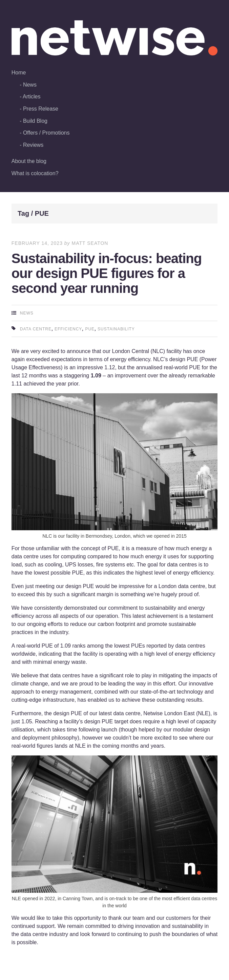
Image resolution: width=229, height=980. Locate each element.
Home (19, 73)
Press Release (41, 109)
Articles (32, 97)
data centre (36, 329)
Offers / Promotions (46, 133)
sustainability (116, 329)
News (30, 85)
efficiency (68, 329)
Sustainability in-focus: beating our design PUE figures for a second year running (107, 273)
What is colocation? (35, 173)
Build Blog (35, 121)
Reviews (33, 145)
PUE (90, 329)
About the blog (29, 161)
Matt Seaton (90, 243)
